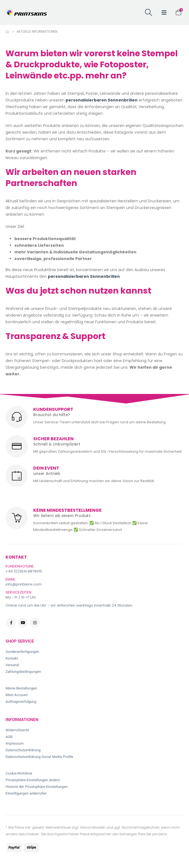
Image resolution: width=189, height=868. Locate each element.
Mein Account (17, 695)
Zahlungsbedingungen (23, 672)
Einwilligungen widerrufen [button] (26, 793)
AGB (9, 737)
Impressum (15, 743)
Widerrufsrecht (17, 730)
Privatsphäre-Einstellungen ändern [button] (33, 780)
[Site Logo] (26, 12)
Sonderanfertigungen (22, 652)
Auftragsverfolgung (21, 702)
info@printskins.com (24, 584)
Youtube (23, 623)
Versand (12, 665)
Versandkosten (93, 827)
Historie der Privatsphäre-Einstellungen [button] (37, 787)
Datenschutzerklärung (23, 750)
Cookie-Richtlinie (19, 773)
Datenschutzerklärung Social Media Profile (39, 757)
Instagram (35, 623)
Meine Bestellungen (21, 688)
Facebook (11, 623)
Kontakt (12, 658)
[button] (148, 12)
